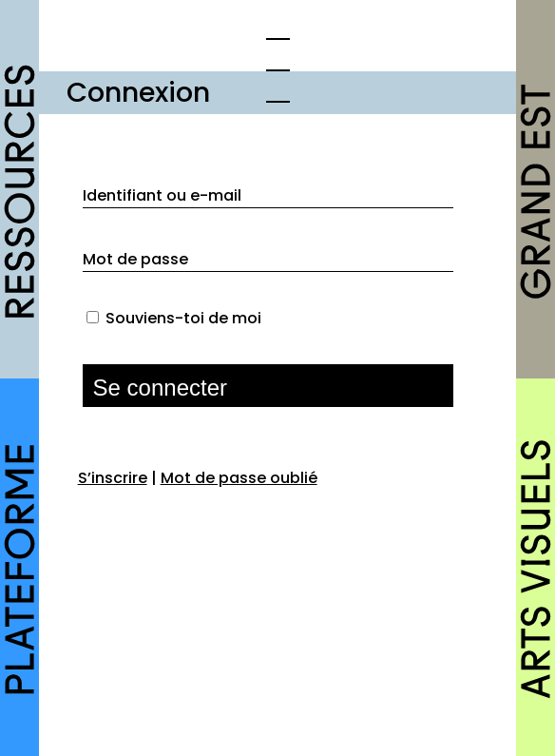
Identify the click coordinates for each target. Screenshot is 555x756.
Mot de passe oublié (239, 478)
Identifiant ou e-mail (162, 195)
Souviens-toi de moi (183, 318)
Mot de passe (135, 259)
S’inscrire (113, 478)
